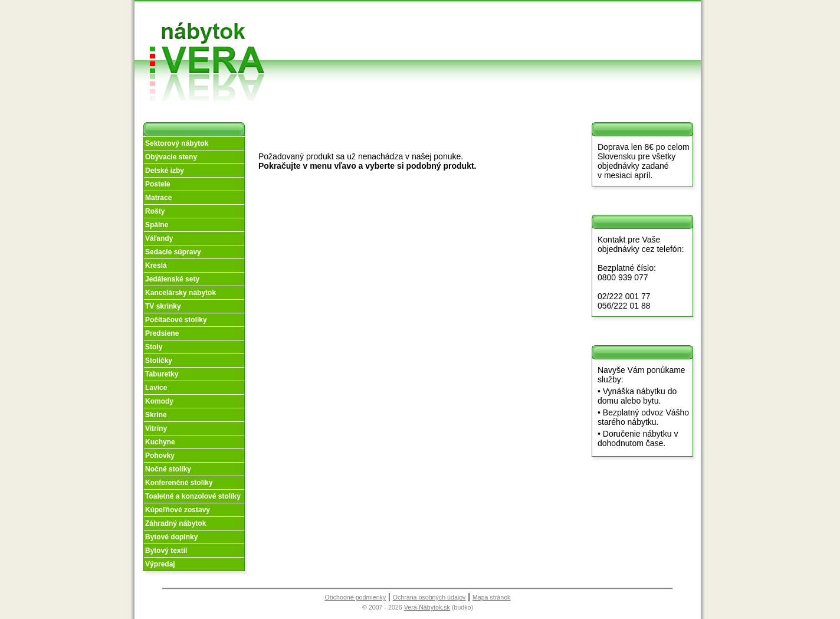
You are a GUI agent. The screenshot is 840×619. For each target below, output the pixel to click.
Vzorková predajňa (549, 19)
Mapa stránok (492, 597)
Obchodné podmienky (473, 19)
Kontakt (549, 37)
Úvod (384, 14)
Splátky (468, 37)
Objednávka (477, 52)
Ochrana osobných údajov (429, 597)
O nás (385, 29)
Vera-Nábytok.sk (427, 607)
